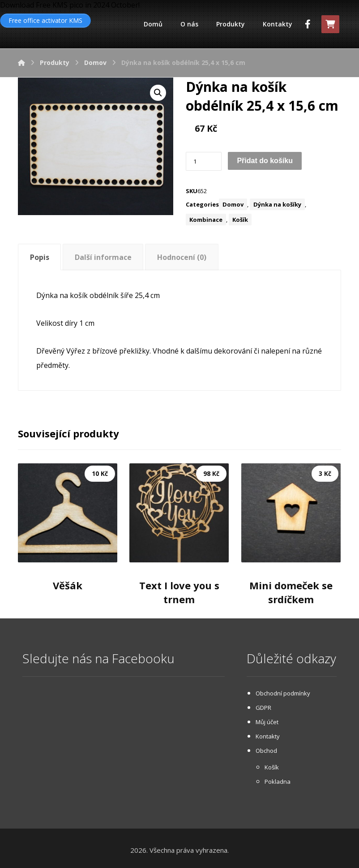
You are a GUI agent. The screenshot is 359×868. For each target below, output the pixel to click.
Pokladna (278, 782)
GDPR (263, 708)
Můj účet (267, 722)
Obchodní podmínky (283, 693)
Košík (240, 220)
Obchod (266, 751)
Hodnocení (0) (182, 257)
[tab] (39, 257)
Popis (40, 257)
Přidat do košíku (265, 161)
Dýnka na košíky (277, 204)
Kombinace (206, 220)
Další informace (103, 257)
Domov (233, 204)
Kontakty (268, 736)
